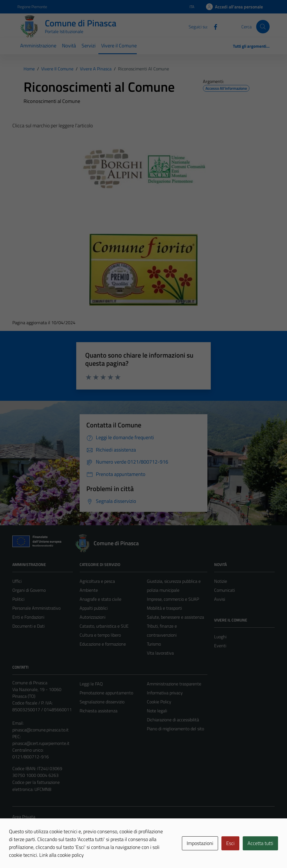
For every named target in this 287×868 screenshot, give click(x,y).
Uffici (17, 581)
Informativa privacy (165, 693)
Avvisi (220, 599)
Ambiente (89, 590)
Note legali (157, 711)
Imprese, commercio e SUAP (173, 599)
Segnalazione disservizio (102, 702)
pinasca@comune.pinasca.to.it (40, 730)
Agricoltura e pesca (97, 581)
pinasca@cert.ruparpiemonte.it (41, 743)
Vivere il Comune (119, 46)
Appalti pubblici (94, 608)
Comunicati (224, 590)
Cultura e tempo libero (100, 635)
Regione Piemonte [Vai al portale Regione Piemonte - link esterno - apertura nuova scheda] (32, 7)
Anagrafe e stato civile (100, 599)
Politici (18, 599)
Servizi (89, 46)
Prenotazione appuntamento (106, 693)
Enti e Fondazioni (28, 617)
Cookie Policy (159, 702)
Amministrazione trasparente (174, 684)
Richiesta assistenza (99, 711)
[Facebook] (213, 26)
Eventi (220, 646)
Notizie (221, 581)
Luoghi (220, 637)
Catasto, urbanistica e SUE (104, 626)
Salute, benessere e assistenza (175, 617)
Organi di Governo (29, 590)
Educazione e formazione (103, 644)
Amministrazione (38, 46)
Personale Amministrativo (36, 608)
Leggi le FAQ (91, 684)
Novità (69, 46)
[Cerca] (263, 27)
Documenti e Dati (28, 626)
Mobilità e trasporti (164, 608)
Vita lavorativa (160, 653)
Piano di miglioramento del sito (175, 729)
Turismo (154, 644)
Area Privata (24, 817)
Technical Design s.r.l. (50, 852)
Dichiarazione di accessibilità (173, 720)
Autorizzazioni (92, 617)
